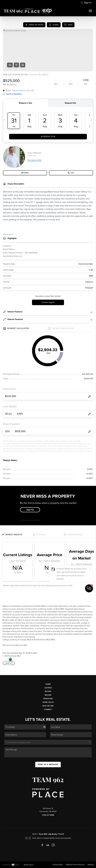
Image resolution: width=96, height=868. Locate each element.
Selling (48, 695)
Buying (48, 691)
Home (48, 684)
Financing (48, 699)
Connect (48, 709)
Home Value (48, 702)
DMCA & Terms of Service (75, 865)
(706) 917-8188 (48, 815)
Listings (48, 688)
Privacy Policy (58, 865)
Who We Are (48, 706)
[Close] (90, 841)
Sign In (86, 3)
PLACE (61, 834)
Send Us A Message (48, 764)
